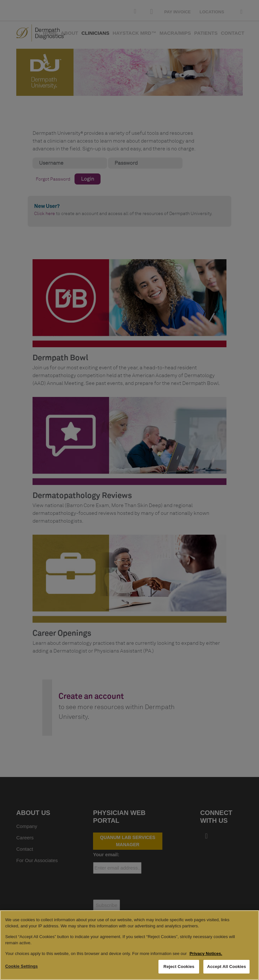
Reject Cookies (179, 967)
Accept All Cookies (226, 967)
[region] (129, 945)
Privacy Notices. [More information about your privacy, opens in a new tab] (206, 954)
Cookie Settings (21, 966)
